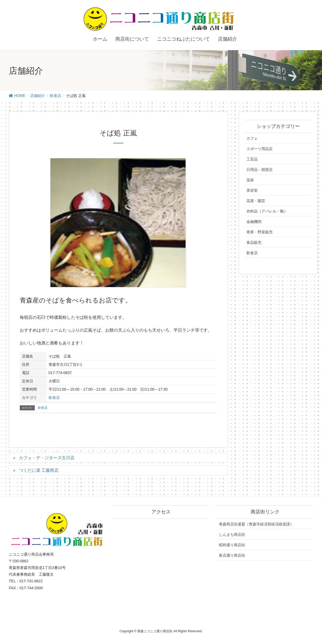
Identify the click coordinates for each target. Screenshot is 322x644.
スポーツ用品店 (260, 149)
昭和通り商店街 (232, 545)
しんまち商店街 (232, 535)
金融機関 (254, 222)
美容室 (252, 190)
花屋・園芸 (256, 201)
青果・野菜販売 (260, 232)
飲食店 (54, 398)
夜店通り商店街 (232, 555)
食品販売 (254, 242)
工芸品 (252, 159)
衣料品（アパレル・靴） (267, 211)
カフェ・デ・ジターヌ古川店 (47, 458)
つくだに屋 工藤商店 (39, 470)
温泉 (250, 180)
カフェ (252, 138)
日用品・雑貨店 (260, 170)
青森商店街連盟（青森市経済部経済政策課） (256, 524)
